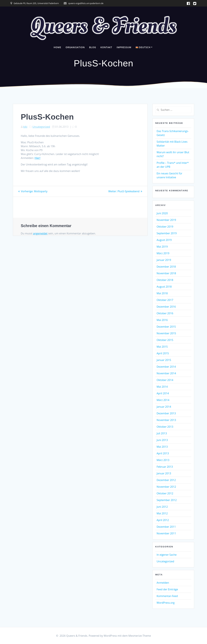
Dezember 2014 (166, 367)
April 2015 (163, 353)
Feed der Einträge (167, 589)
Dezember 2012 (166, 480)
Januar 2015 (164, 360)
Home (57, 47)
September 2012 (167, 500)
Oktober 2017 (165, 300)
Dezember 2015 (166, 327)
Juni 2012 (162, 507)
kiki (25, 127)
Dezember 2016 (166, 307)
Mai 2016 (162, 320)
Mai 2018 (162, 293)
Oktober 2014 (165, 380)
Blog (93, 47)
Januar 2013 (164, 473)
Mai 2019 (162, 247)
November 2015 (166, 333)
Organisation (75, 47)
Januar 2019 (164, 260)
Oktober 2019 (165, 227)
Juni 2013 (162, 440)
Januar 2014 (164, 407)
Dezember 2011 (166, 527)
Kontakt (106, 47)
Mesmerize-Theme (140, 636)
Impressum (124, 47)
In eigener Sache (167, 555)
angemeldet (40, 233)
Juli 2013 (162, 433)
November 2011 (166, 533)
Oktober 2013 (165, 427)
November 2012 (166, 487)
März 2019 (163, 253)
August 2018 (164, 287)
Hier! (37, 158)
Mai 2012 (162, 513)
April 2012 (163, 520)
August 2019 (164, 240)
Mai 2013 (162, 447)
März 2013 (163, 460)
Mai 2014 (162, 387)
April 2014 (163, 393)
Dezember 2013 (166, 413)
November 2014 (166, 373)
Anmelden (163, 583)
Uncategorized (41, 127)
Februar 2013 (165, 467)
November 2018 (166, 273)
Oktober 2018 (165, 280)
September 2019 (167, 233)
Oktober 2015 (165, 340)
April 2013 (163, 453)
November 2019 (166, 220)
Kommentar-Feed (167, 596)
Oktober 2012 (165, 493)
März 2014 (163, 400)
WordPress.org (165, 603)
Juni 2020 (162, 213)
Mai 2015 (162, 347)
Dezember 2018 (166, 267)
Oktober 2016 (165, 313)
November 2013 (166, 420)
